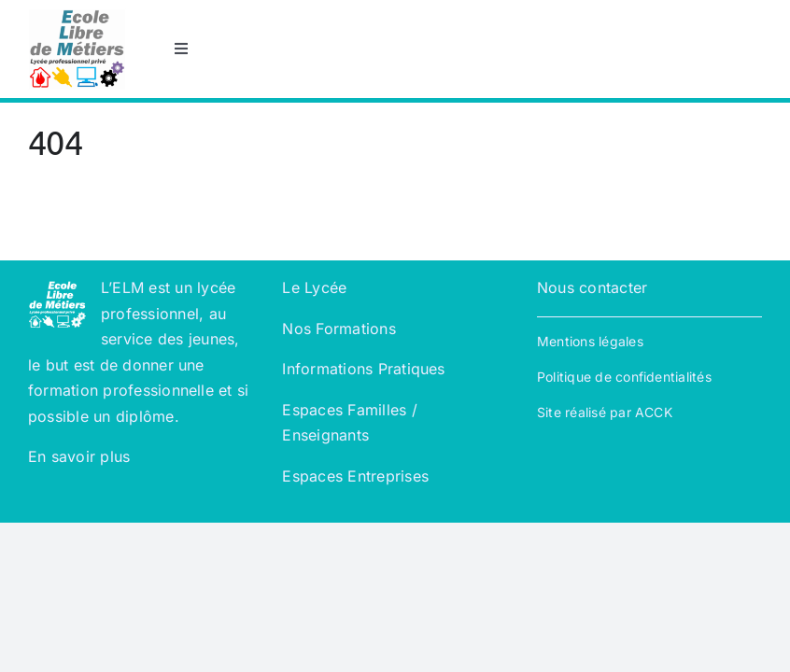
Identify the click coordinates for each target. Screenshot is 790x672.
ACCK (654, 412)
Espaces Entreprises (355, 476)
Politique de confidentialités (624, 377)
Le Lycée (314, 287)
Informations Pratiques (363, 369)
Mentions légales (590, 341)
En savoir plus (82, 456)
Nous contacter (592, 287)
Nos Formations (339, 329)
